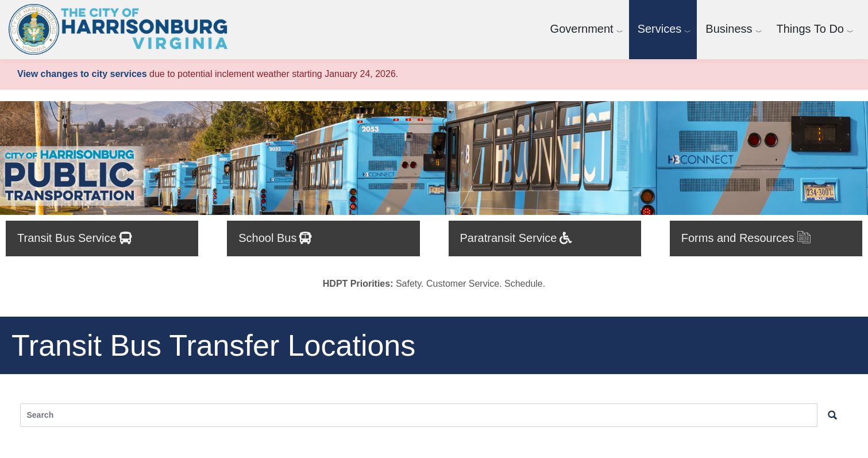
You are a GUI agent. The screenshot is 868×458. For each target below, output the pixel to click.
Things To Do (810, 29)
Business (729, 29)
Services (660, 29)
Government (582, 29)
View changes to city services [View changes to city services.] (82, 74)
